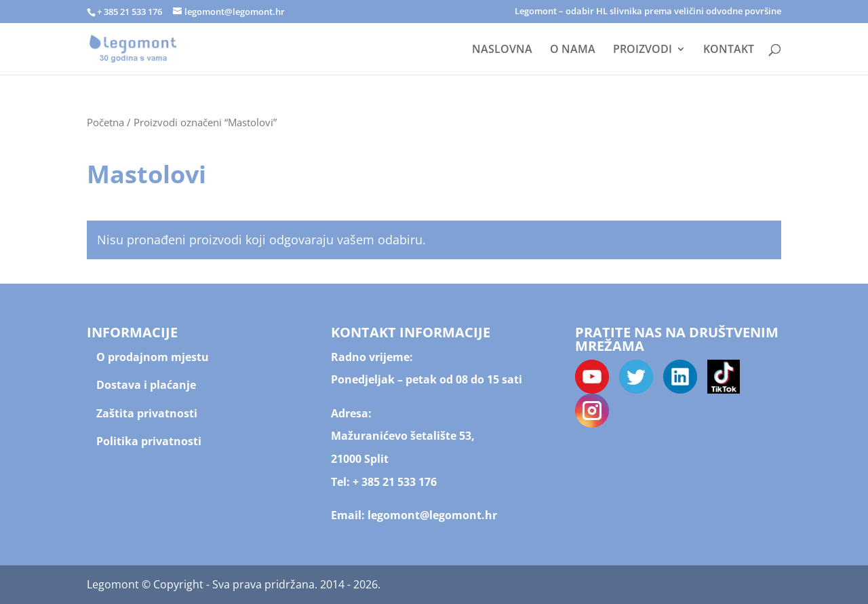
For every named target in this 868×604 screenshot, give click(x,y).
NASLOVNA (502, 50)
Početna (105, 122)
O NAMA (573, 50)
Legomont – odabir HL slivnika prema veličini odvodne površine (648, 12)
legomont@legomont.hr (431, 515)
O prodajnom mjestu (153, 357)
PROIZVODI (643, 50)
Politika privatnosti (149, 441)
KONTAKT (729, 50)
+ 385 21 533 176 (395, 482)
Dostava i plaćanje (146, 385)
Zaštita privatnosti (147, 413)
